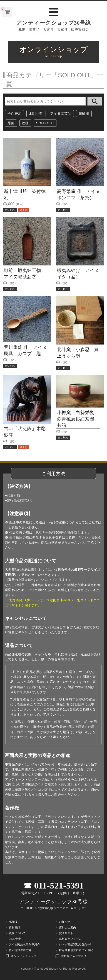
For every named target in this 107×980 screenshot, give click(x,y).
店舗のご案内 (68, 928)
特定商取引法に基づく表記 (76, 950)
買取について (17, 933)
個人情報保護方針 (20, 950)
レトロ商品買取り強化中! (75, 945)
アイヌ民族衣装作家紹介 (25, 945)
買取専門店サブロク (74, 956)
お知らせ (65, 922)
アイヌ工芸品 (61, 114)
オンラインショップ (24, 956)
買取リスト (66, 933)
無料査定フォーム (70, 939)
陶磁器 (84, 114)
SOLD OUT (45, 123)
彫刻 (11, 123)
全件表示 (15, 114)
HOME (13, 922)
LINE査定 (15, 939)
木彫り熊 (36, 114)
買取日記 (15, 928)
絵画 (25, 123)
